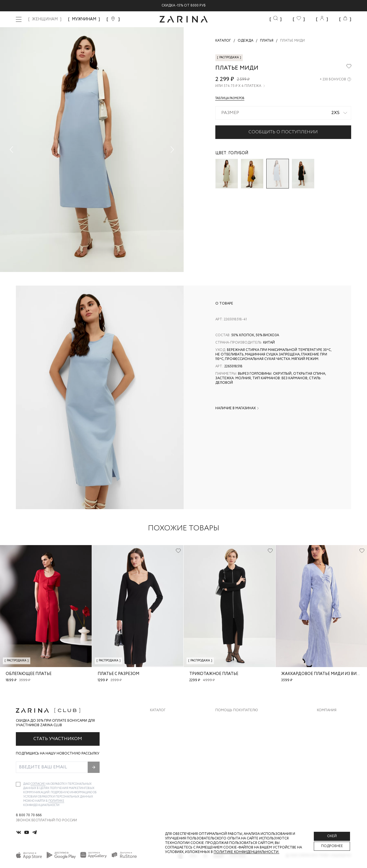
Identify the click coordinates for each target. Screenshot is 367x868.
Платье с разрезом (118, 674)
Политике (56, 801)
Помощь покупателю (237, 710)
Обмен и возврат (231, 730)
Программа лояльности (239, 753)
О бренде (325, 719)
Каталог (158, 710)
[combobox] (283, 113)
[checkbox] (18, 784)
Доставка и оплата (234, 719)
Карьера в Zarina (332, 730)
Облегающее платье (29, 674)
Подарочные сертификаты (241, 764)
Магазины (326, 764)
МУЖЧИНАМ (84, 19)
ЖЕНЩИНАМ (45, 19)
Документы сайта (233, 776)
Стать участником (58, 739)
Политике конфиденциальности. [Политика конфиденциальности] (246, 852)
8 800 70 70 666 (29, 815)
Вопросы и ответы (234, 742)
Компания (327, 710)
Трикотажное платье (214, 674)
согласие (38, 784)
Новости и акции (334, 753)
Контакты (327, 742)
